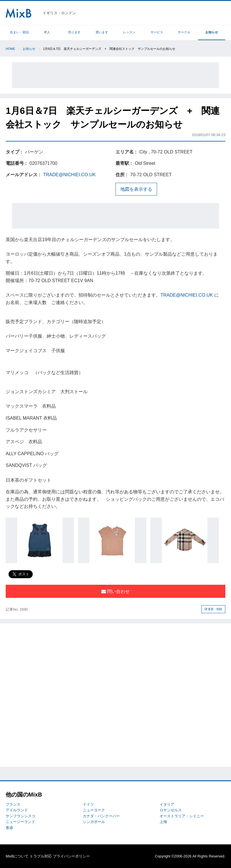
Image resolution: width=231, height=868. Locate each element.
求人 (47, 32)
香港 (9, 828)
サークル (184, 32)
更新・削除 (214, 609)
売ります (74, 32)
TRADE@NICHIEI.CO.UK (69, 175)
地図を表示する (136, 189)
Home (10, 49)
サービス (157, 32)
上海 (163, 822)
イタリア (167, 804)
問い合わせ (115, 591)
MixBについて (17, 856)
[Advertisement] (115, 75)
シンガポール (94, 822)
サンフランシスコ (20, 816)
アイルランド (17, 810)
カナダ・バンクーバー (101, 816)
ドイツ (88, 804)
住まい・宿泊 (19, 32)
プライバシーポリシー (71, 856)
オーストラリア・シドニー (182, 816)
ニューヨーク (94, 810)
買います (102, 32)
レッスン (129, 32)
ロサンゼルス (171, 810)
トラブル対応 (41, 856)
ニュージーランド (20, 822)
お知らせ (212, 32)
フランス (13, 804)
